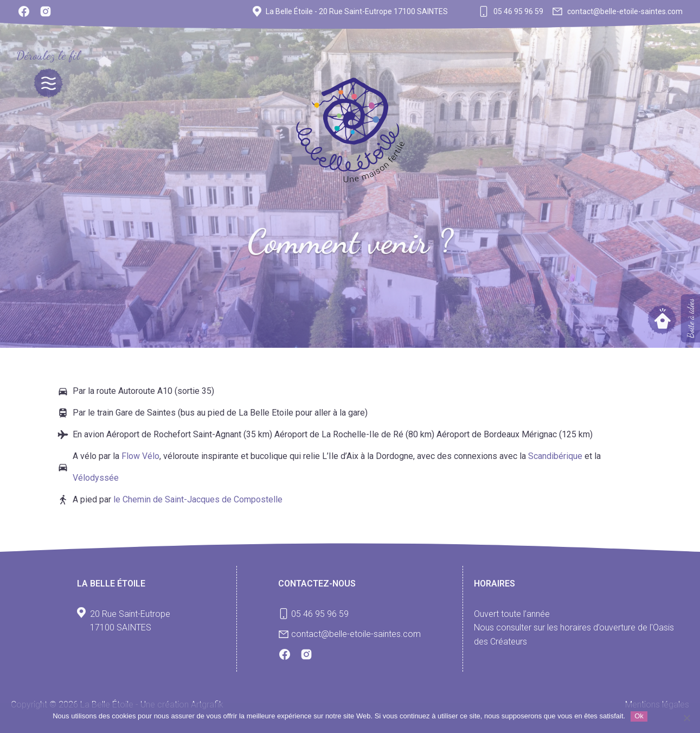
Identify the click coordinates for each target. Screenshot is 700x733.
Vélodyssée (96, 478)
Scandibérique (556, 456)
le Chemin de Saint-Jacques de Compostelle (198, 499)
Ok (639, 716)
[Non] (686, 718)
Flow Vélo (140, 456)
